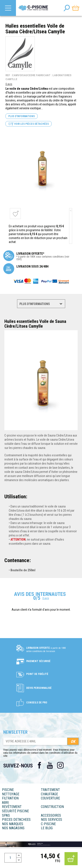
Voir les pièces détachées (29, 124)
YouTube (50, 765)
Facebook (39, 765)
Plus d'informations (22, 116)
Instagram (60, 765)
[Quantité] (10, 858)
